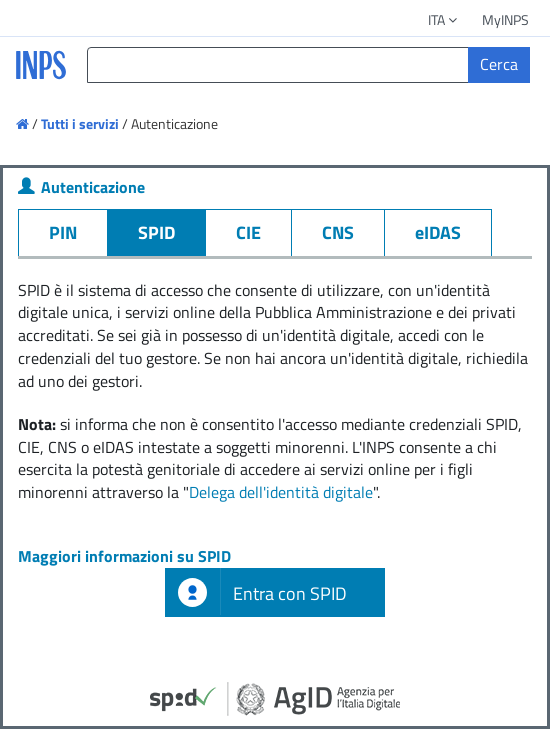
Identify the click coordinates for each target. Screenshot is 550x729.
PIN (63, 232)
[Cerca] (499, 65)
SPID (156, 232)
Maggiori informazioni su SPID (124, 556)
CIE (248, 232)
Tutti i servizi (80, 123)
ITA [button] (444, 19)
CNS (338, 232)
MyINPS (505, 19)
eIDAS (438, 232)
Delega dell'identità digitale (281, 492)
